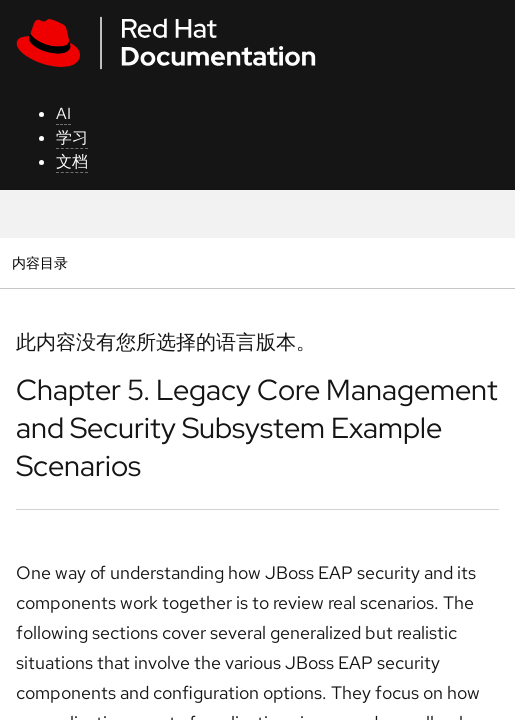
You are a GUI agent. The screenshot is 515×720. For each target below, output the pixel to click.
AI (63, 113)
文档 (72, 161)
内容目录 (39, 262)
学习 (72, 137)
